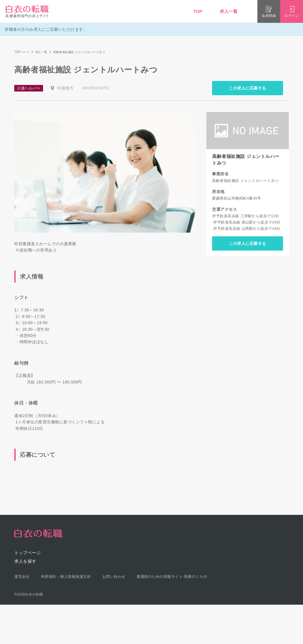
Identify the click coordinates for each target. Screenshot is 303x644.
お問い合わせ (114, 577)
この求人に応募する (248, 88)
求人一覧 (229, 11)
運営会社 (22, 577)
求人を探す (25, 561)
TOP (198, 11)
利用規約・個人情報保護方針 (66, 577)
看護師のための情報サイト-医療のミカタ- (173, 577)
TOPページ (22, 52)
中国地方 (65, 88)
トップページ (28, 553)
